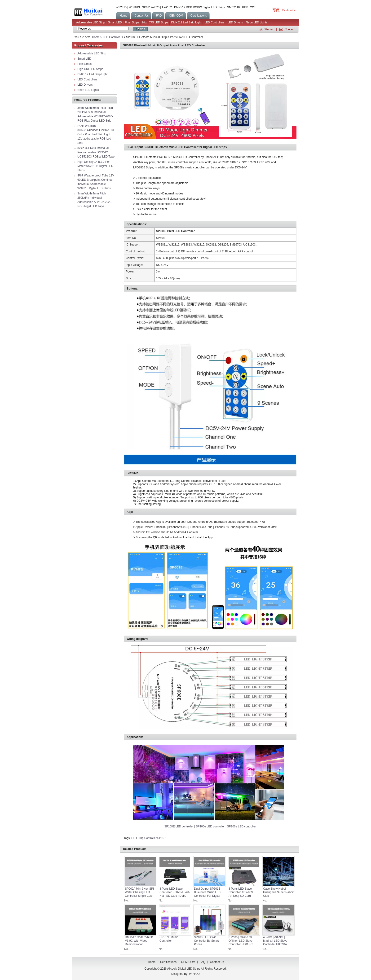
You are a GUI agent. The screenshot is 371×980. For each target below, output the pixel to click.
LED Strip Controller (144, 838)
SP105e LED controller (210, 826)
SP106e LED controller (242, 826)
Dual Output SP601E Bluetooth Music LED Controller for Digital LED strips (207, 894)
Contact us (217, 962)
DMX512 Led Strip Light (186, 22)
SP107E (162, 838)
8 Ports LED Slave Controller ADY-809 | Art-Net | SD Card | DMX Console (241, 894)
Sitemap (269, 29)
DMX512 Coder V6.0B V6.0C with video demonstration (139, 941)
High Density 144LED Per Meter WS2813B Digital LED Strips (95, 166)
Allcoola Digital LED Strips (94, 12)
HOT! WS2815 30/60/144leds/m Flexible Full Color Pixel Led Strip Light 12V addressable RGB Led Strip (96, 134)
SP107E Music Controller (169, 939)
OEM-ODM (188, 962)
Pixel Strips (132, 22)
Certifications (168, 962)
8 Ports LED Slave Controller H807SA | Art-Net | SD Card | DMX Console (175, 894)
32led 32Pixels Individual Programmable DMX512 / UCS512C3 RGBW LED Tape (96, 152)
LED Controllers (214, 22)
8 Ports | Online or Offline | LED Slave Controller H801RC (241, 941)
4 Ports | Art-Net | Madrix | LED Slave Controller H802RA (275, 941)
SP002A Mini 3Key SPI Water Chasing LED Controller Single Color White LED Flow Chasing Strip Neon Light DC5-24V (139, 898)
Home (96, 37)
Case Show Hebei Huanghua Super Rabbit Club (278, 892)
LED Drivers (235, 22)
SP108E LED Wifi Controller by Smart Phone (206, 941)
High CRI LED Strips (155, 22)
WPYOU (194, 974)
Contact (289, 29)
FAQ (203, 962)
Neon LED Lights (257, 22)
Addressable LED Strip (91, 22)
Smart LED (115, 22)
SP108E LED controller (179, 826)
